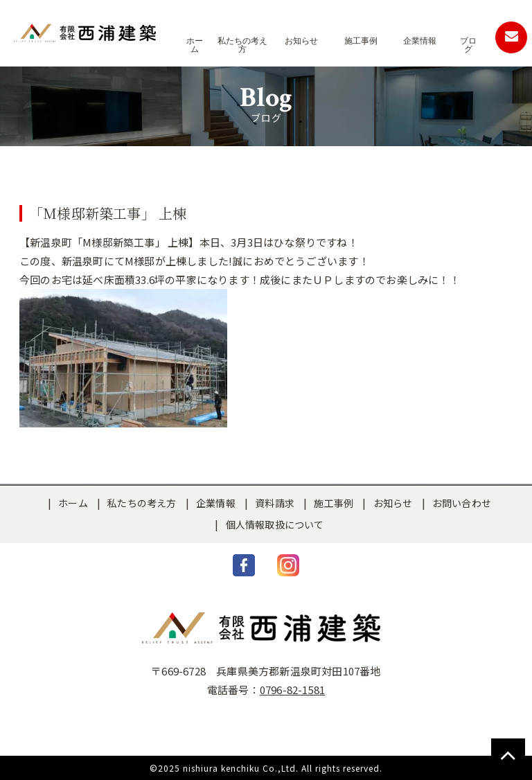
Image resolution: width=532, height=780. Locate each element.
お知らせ (393, 503)
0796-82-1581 (292, 690)
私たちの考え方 (142, 503)
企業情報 (216, 503)
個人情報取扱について (275, 524)
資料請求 (275, 503)
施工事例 (334, 503)
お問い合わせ (462, 503)
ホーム (73, 503)
